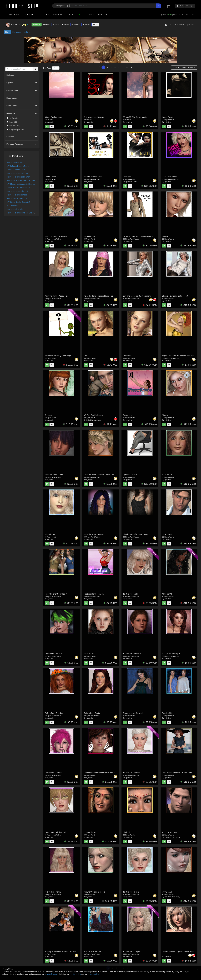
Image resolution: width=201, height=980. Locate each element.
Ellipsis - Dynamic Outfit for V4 (175, 296)
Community (59, 15)
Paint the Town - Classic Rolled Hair (99, 475)
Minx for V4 (167, 594)
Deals (81, 15)
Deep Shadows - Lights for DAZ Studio (179, 951)
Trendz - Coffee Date (93, 177)
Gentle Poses (50, 177)
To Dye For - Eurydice (54, 713)
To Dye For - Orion (131, 892)
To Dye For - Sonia (92, 713)
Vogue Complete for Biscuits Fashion (178, 355)
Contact (103, 15)
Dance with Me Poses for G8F (19, 188)
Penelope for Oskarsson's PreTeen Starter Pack (104, 773)
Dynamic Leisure (130, 475)
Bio (96, 25)
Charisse (48, 415)
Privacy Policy (93, 974)
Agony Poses (168, 117)
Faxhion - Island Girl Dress (18, 198)
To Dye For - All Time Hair (56, 832)
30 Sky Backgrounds (53, 117)
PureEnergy (176, 837)
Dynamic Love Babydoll (133, 713)
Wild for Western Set (92, 951)
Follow (37, 25)
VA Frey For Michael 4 (93, 415)
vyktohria (50, 122)
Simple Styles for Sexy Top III (135, 534)
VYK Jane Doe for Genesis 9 (19, 202)
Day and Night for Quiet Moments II (138, 296)
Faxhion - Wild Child (15, 162)
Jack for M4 (167, 534)
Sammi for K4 (90, 236)
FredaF (135, 182)
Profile (47, 25)
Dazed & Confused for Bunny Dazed (138, 236)
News (71, 15)
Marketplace (13, 15)
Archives (27, 32)
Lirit (85, 355)
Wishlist (87, 25)
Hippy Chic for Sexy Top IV (56, 594)
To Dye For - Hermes (54, 773)
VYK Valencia (13, 206)
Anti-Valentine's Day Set (94, 117)
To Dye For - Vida (130, 594)
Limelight (127, 177)
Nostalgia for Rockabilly (94, 594)
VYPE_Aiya (167, 892)
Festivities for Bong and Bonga (58, 355)
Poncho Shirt (168, 713)
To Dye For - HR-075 (53, 653)
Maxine (165, 415)
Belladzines (90, 420)
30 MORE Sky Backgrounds (135, 117)
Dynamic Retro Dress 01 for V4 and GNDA (180, 773)
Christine (127, 355)
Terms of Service (52, 974)
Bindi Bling (127, 832)
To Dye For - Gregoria (132, 951)
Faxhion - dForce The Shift (18, 191)
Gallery (65, 25)
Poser (91, 15)
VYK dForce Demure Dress (18, 166)
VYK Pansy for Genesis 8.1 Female (21, 184)
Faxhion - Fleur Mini (15, 209)
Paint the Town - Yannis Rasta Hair (99, 296)
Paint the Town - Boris (54, 475)
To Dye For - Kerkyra (171, 653)
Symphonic (128, 415)
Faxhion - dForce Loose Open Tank (21, 180)
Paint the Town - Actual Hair (56, 296)
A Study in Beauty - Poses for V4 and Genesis (64, 951)
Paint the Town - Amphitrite (56, 236)
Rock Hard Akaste (170, 177)
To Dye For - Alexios (132, 773)
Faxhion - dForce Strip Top (18, 173)
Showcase (16, 32)
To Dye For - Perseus (132, 653)
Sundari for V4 (90, 832)
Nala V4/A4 (167, 475)
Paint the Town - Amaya (94, 534)
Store (56, 25)
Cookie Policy (75, 974)
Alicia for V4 (89, 653)
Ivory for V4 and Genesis (94, 892)
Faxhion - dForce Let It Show (19, 177)
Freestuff (76, 25)
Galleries (44, 15)
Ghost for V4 (50, 534)
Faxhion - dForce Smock (17, 195)
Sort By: (184, 67)
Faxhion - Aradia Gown (16, 170)
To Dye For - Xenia (53, 892)
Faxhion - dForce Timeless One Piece (22, 213)
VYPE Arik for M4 (169, 832)
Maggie (165, 236)
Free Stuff (29, 15)
